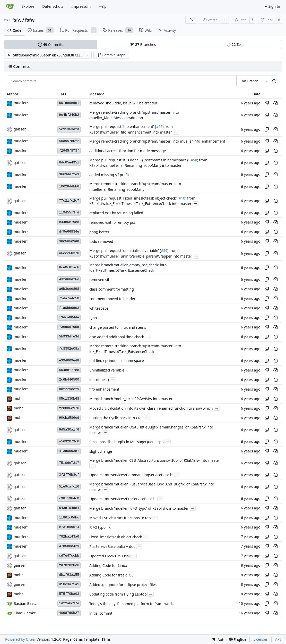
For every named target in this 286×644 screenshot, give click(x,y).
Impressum (81, 6)
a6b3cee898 (69, 289)
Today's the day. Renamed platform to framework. (132, 604)
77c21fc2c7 (69, 201)
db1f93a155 (69, 575)
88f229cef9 (69, 389)
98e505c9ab (69, 241)
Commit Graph (111, 55)
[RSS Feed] (191, 20)
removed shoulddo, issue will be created (123, 103)
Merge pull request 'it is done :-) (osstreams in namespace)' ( (140, 160)
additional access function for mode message (128, 151)
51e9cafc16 (69, 487)
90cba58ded (69, 418)
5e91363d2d (69, 129)
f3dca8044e (69, 317)
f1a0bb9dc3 (69, 308)
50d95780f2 (69, 141)
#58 (194, 160)
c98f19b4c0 (69, 498)
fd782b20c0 (69, 565)
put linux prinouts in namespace (117, 361)
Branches (143, 44)
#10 (182, 198)
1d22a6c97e (69, 603)
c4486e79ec (69, 222)
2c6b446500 (69, 380)
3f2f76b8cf (69, 475)
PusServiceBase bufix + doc (112, 546)
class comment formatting (112, 289)
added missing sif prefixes (111, 175)
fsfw (17, 20)
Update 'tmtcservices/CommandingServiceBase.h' (131, 475)
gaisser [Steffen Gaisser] (20, 129)
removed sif (99, 280)
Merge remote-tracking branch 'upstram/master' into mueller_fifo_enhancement (157, 141)
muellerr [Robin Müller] (21, 103)
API (278, 639)
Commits (51, 44)
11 (225, 20)
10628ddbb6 (69, 187)
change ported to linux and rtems (118, 327)
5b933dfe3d (69, 337)
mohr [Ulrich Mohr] (18, 398)
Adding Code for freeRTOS (111, 575)
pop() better (99, 232)
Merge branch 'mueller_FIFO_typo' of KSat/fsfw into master (139, 508)
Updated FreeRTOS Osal (110, 556)
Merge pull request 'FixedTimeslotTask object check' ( (134, 198)
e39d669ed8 (69, 361)
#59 (164, 251)
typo (93, 318)
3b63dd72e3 (69, 174)
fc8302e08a (69, 349)
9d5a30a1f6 (69, 430)
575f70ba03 (69, 594)
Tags (235, 44)
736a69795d (69, 327)
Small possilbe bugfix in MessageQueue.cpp (127, 442)
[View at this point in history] (275, 103)
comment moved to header (112, 299)
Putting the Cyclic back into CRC (116, 418)
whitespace (99, 308)
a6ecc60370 (69, 253)
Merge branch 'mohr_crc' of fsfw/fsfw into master (131, 399)
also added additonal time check (117, 337)
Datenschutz (53, 6)
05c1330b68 (69, 399)
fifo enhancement (104, 389)
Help (103, 6)
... (176, 132)
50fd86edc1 (69, 103)
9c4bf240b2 (69, 115)
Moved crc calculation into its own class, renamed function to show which (151, 408)
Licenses (261, 639)
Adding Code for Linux (108, 565)
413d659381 (69, 451)
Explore (28, 6)
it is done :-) (99, 380)
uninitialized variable (107, 370)
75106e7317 (69, 463)
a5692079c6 (69, 441)
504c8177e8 (69, 370)
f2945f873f (69, 151)
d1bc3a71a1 (69, 584)
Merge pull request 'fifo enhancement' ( (123, 127)
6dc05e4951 (69, 163)
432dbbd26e (69, 279)
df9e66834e (69, 232)
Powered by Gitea (20, 639)
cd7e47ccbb (69, 556)
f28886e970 (69, 408)
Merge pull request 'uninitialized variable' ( (125, 251)
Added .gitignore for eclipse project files (123, 585)
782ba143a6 (69, 537)
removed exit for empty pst (112, 222)
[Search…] (274, 81)
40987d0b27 (69, 613)
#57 (159, 127)
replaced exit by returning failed (116, 213)
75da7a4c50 (69, 298)
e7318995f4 (69, 527)
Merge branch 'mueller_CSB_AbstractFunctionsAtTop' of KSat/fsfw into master (155, 461)
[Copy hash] (267, 103)
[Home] (10, 6)
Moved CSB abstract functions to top (120, 518)
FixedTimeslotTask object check (116, 537)
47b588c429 (69, 546)
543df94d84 (69, 508)
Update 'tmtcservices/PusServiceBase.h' (123, 499)
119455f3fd (69, 213)
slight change (101, 451)
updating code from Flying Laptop (118, 594)
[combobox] (253, 81)
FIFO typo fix (100, 527)
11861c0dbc (69, 518)
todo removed (101, 241)
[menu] (219, 639)
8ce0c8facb (69, 267)
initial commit (101, 613)
